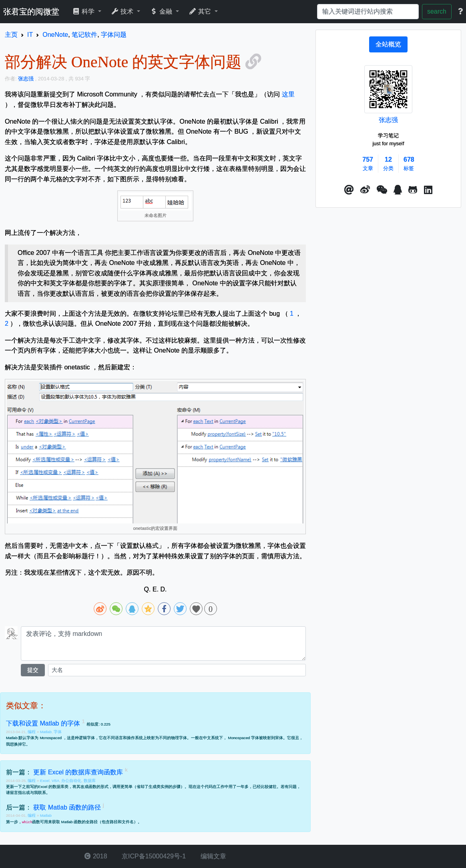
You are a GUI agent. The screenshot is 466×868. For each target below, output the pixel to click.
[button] (349, 190)
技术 (123, 11)
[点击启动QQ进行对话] (398, 190)
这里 (288, 94)
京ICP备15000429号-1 (153, 856)
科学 (84, 11)
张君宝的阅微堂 (31, 12)
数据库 (90, 781)
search (437, 11)
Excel (45, 781)
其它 (201, 11)
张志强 (388, 120)
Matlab (46, 732)
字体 (58, 732)
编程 (32, 732)
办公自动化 (71, 781)
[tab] (388, 44)
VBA (55, 781)
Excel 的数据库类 (53, 787)
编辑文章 (212, 856)
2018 (96, 856)
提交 (33, 670)
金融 (162, 11)
